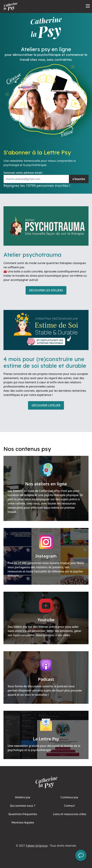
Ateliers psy (23, 797)
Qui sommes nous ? (23, 806)
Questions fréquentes (23, 814)
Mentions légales (23, 822)
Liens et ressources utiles (69, 814)
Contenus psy (69, 797)
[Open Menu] (88, 6)
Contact (69, 806)
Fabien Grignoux (37, 846)
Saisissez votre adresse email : (23, 173)
